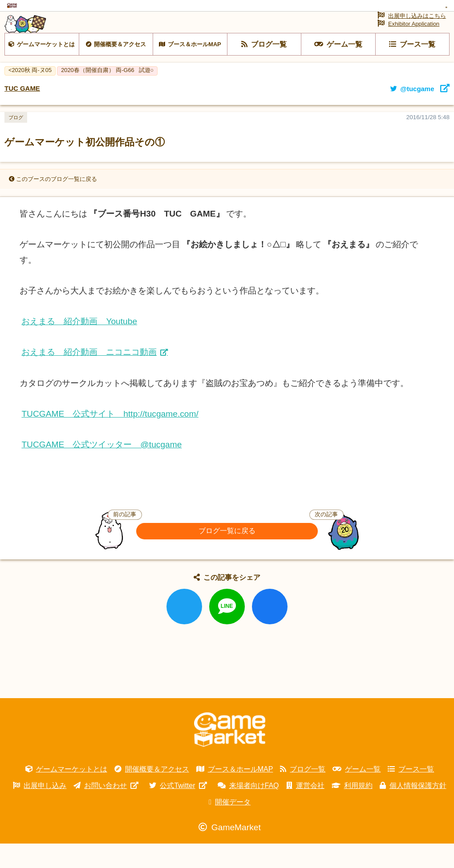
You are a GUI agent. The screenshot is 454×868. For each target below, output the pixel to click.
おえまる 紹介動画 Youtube (79, 345)
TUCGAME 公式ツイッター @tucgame (101, 469)
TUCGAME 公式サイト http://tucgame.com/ (110, 438)
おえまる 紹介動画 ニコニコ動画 (89, 376)
